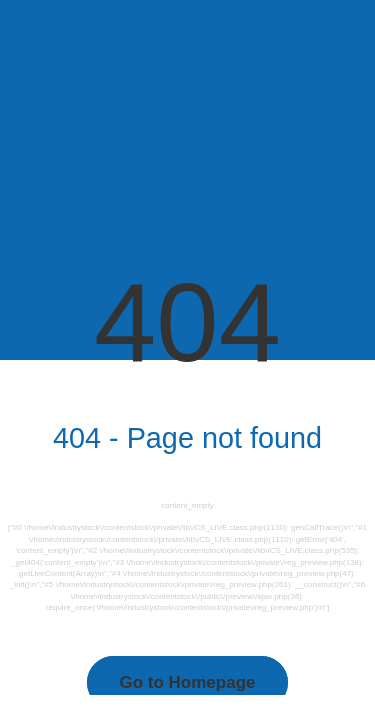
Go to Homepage (187, 682)
